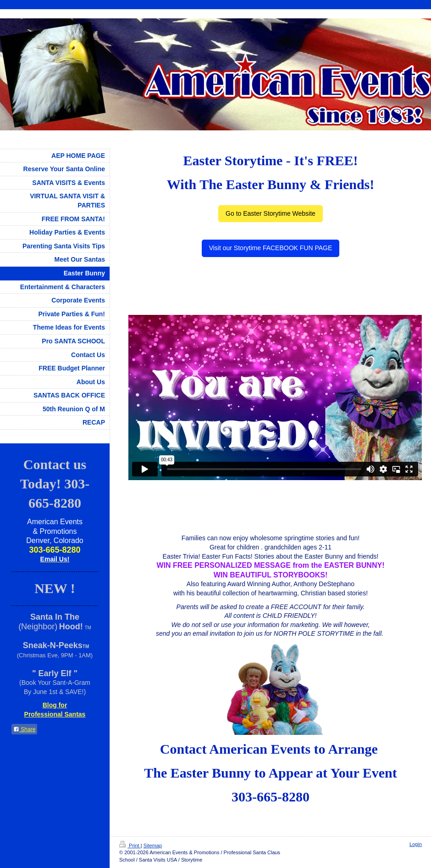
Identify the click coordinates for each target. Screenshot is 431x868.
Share (24, 729)
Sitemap (153, 846)
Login (416, 844)
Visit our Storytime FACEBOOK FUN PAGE (271, 248)
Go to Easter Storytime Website (271, 213)
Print (130, 846)
